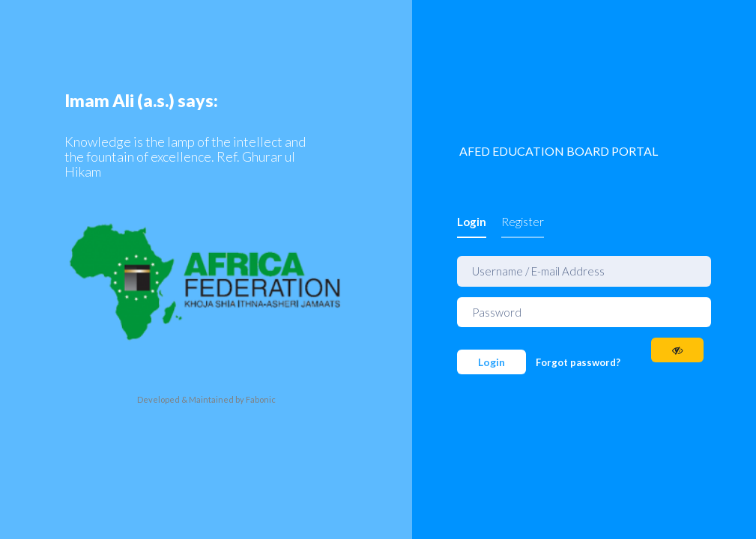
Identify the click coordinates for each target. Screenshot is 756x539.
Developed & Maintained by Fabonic (206, 399)
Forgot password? (578, 362)
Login (472, 222)
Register (523, 222)
